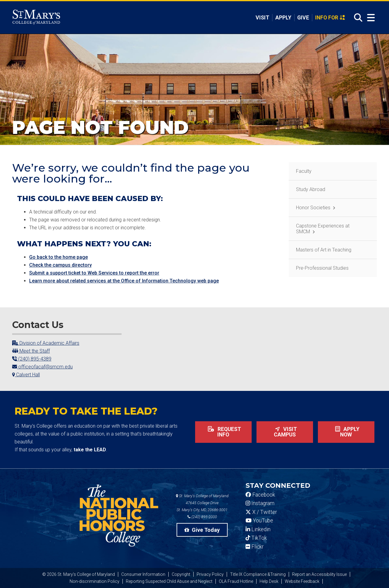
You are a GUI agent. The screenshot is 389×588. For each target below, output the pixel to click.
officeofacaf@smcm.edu (42, 367)
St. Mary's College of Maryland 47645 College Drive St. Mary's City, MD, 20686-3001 (202, 503)
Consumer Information (143, 574)
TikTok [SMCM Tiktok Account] (256, 538)
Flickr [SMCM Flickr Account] (255, 547)
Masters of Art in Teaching (324, 250)
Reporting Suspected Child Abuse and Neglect (169, 581)
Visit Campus (285, 432)
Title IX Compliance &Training (258, 574)
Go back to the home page (59, 257)
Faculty (304, 171)
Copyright (181, 574)
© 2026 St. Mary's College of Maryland (79, 574)
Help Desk (269, 581)
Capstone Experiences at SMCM (323, 229)
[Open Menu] (370, 18)
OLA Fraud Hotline (236, 581)
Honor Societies (313, 208)
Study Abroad (311, 189)
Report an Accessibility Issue (319, 574)
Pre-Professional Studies (322, 268)
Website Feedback (302, 581)
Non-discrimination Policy (95, 581)
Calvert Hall (26, 375)
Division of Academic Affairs (46, 343)
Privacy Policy (210, 574)
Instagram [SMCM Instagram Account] (260, 503)
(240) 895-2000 (202, 517)
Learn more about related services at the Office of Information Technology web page (124, 281)
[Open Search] (356, 18)
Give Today (202, 530)
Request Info (223, 432)
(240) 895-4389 (32, 359)
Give (303, 18)
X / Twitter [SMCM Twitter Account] (261, 512)
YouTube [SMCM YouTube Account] (259, 521)
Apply (283, 18)
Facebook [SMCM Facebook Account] (260, 495)
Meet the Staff (31, 351)
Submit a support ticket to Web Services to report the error (94, 273)
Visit (262, 18)
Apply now (346, 432)
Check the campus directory (60, 265)
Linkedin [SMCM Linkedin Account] (258, 529)
